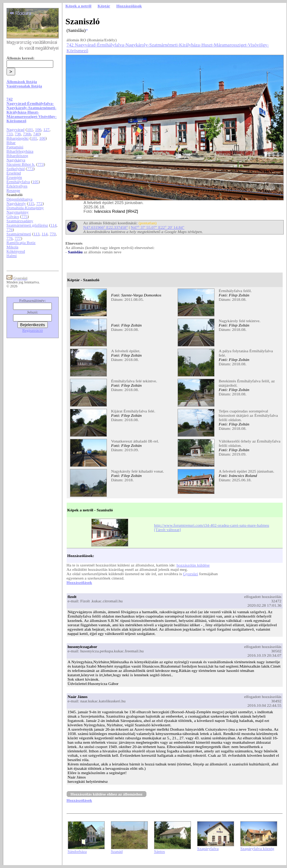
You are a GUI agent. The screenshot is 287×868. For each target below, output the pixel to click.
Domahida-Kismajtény (25, 208)
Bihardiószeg (17, 155)
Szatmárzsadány (20, 221)
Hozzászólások (79, 582)
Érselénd (14, 173)
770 (53, 234)
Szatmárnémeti (19, 234)
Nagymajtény (18, 212)
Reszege (13, 190)
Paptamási (15, 147)
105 (35, 182)
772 (39, 203)
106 (38, 129)
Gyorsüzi (191, 574)
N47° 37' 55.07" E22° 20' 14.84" (158, 227)
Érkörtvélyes (17, 186)
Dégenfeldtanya (20, 199)
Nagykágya (16, 160)
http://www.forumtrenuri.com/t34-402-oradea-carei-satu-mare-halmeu (212, 525)
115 (31, 203)
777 (18, 238)
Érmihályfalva (18, 182)
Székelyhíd (16, 169)
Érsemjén (14, 177)
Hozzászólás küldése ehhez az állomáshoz (107, 794)
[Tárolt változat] (167, 529)
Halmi (12, 256)
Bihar (11, 142)
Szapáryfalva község (257, 848)
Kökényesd (16, 251)
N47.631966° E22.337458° (106, 227)
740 (36, 134)
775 (24, 216)
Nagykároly (16, 203)
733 (10, 134)
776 (10, 229)
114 (53, 225)
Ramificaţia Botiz (21, 242)
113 (36, 234)
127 (47, 129)
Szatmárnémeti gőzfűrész (27, 225)
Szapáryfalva (208, 848)
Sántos (159, 851)
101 (30, 129)
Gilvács (13, 216)
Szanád (117, 851)
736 (18, 134)
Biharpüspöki (18, 138)
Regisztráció (33, 330)
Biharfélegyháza (20, 151)
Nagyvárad (16, 129)
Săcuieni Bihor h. (21, 164)
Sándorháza (77, 851)
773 (40, 164)
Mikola (13, 247)
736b (27, 134)
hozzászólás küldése (193, 565)
